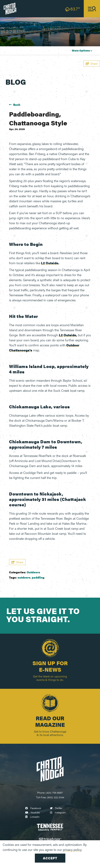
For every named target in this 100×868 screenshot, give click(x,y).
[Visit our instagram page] (58, 812)
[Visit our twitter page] (56, 808)
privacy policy (72, 850)
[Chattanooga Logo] (50, 768)
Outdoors (33, 572)
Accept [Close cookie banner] (50, 858)
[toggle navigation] (92, 9)
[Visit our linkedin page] (32, 817)
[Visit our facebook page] (33, 808)
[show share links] (92, 63)
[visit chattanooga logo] (10, 8)
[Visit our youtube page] (32, 812)
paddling (38, 577)
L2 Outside (50, 263)
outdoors (24, 577)
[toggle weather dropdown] (73, 9)
